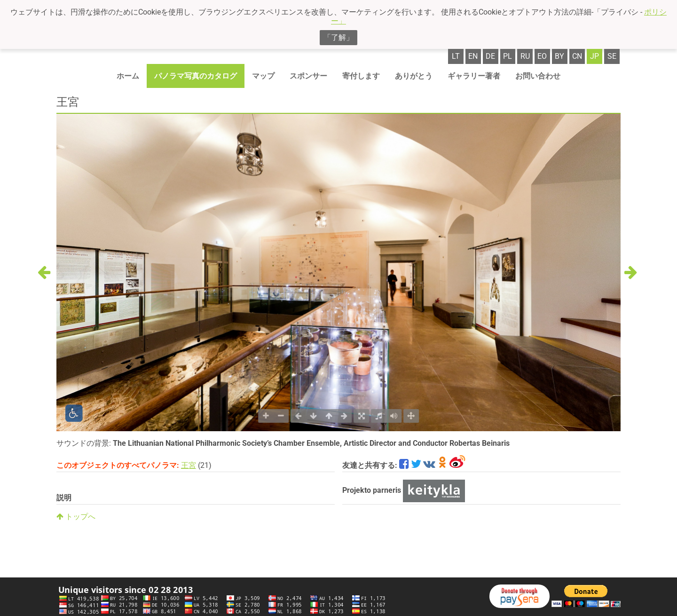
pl (508, 56)
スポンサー (308, 76)
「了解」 (338, 37)
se (612, 56)
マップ (263, 76)
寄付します (361, 76)
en (473, 56)
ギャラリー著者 (474, 76)
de (490, 56)
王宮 (189, 465)
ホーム (128, 76)
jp (594, 56)
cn (577, 56)
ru (525, 56)
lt (456, 56)
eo (542, 56)
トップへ (76, 517)
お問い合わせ (538, 76)
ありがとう (414, 76)
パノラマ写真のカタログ (196, 76)
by (559, 56)
